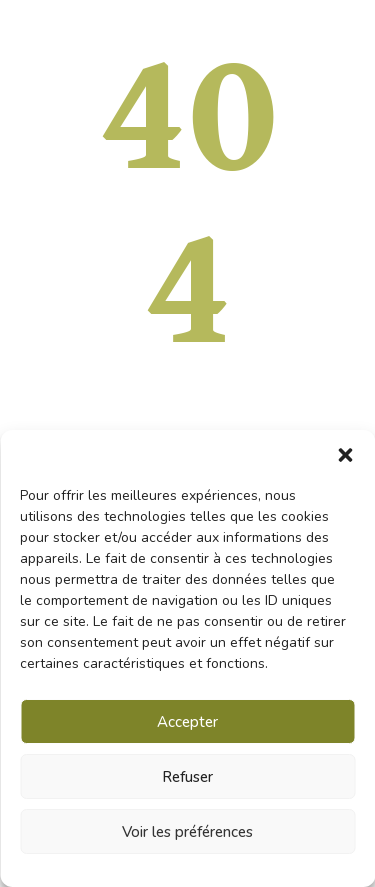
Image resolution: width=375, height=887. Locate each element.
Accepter (187, 722)
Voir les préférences (187, 832)
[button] (345, 455)
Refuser (187, 777)
